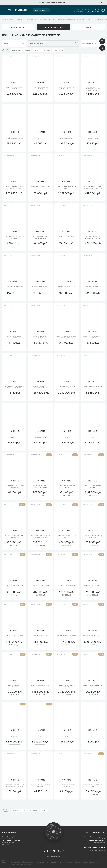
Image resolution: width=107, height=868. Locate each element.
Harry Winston (33, 810)
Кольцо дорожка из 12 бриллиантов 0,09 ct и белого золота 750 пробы (93, 89)
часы (48, 3)
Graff (24, 810)
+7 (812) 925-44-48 (92, 10)
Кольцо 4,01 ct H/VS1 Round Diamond (67, 636)
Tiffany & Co (46, 50)
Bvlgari (36, 50)
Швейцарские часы (19, 27)
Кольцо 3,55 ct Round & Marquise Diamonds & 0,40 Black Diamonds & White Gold (93, 189)
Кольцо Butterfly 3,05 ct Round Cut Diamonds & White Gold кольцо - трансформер (14, 787)
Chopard (27, 50)
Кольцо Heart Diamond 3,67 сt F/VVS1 (93, 636)
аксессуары (88, 27)
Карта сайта (6, 845)
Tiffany (44, 810)
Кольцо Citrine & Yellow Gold (67, 237)
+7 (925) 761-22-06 (92, 12)
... (62, 50)
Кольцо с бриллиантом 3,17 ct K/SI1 (40, 685)
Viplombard (18, 10)
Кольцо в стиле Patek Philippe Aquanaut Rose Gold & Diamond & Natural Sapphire (14, 139)
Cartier (56, 50)
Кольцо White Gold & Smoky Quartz (93, 386)
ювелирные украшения (53, 27)
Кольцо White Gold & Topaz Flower (40, 187)
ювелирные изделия (58, 3)
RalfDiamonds (16, 50)
